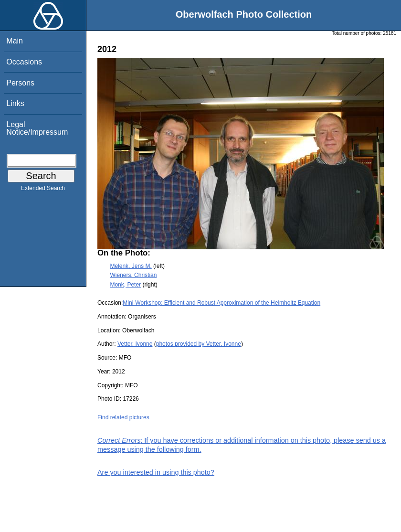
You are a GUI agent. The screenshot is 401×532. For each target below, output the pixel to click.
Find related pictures (123, 417)
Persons (20, 83)
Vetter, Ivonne (135, 344)
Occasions (24, 62)
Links (15, 103)
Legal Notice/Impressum (37, 128)
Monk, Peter (125, 285)
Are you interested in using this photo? (156, 472)
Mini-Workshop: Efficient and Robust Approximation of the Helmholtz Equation (222, 303)
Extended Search (43, 190)
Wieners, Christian (133, 275)
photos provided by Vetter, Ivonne (199, 344)
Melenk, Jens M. (131, 266)
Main (15, 41)
